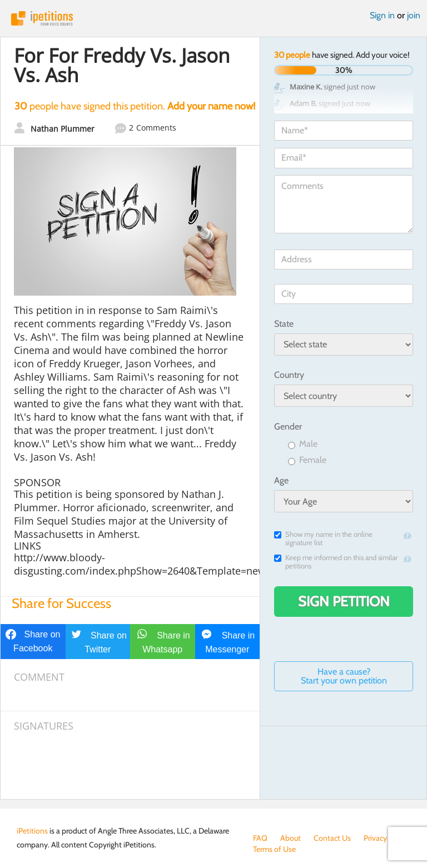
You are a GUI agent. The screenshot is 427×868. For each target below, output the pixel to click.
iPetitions (213, 18)
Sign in (382, 15)
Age (281, 480)
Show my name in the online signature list (323, 538)
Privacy (375, 838)
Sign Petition (344, 601)
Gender (288, 426)
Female (307, 460)
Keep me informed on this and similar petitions (336, 562)
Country (289, 375)
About (291, 838)
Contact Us (332, 838)
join (414, 15)
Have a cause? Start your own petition (344, 676)
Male (303, 444)
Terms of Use (274, 849)
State (284, 324)
